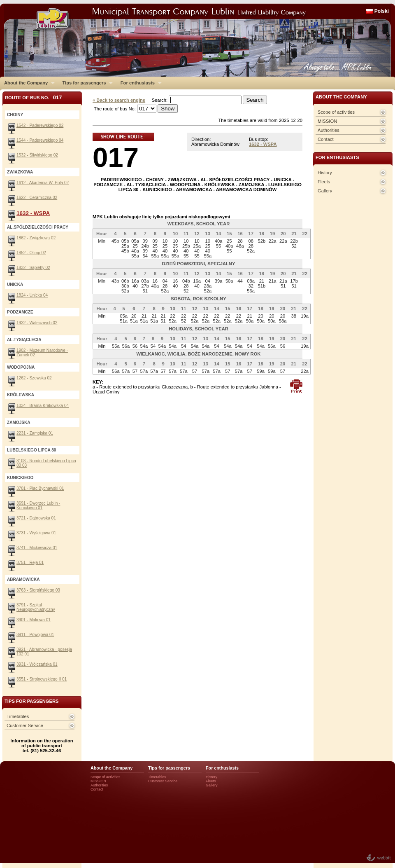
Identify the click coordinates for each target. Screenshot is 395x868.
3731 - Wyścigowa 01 (36, 533)
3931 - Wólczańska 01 (37, 664)
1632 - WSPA (263, 144)
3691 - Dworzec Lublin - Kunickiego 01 (38, 505)
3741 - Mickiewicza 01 (37, 548)
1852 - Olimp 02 (31, 253)
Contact (326, 139)
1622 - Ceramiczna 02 (37, 198)
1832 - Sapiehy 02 (33, 268)
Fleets (324, 182)
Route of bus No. (34, 97)
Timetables (18, 716)
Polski (382, 11)
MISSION (327, 121)
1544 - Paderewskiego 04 (40, 140)
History (325, 173)
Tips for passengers (85, 83)
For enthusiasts (139, 83)
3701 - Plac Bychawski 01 (40, 488)
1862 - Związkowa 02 (36, 238)
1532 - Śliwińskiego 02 (37, 155)
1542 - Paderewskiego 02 (40, 125)
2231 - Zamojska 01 (35, 433)
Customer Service (25, 725)
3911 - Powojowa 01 (35, 635)
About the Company (27, 83)
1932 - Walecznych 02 (37, 323)
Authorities (329, 130)
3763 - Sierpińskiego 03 (38, 590)
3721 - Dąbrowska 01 (36, 518)
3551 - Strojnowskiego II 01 (42, 679)
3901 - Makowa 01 (34, 620)
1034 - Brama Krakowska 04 (43, 406)
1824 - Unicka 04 (32, 295)
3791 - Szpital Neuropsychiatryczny (36, 607)
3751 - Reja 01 (30, 563)
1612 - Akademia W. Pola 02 (43, 183)
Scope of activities (336, 112)
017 (116, 157)
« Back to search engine (119, 100)
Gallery (325, 191)
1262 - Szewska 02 (34, 378)
